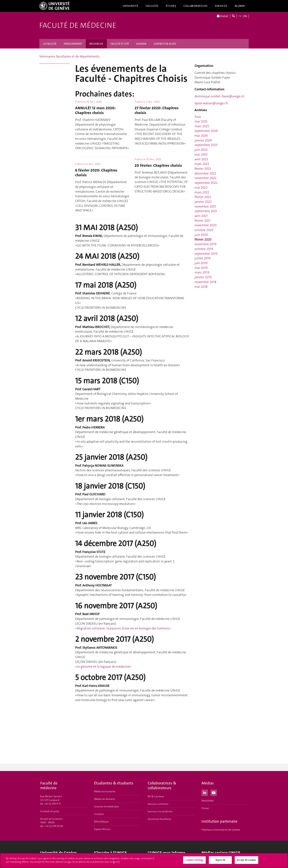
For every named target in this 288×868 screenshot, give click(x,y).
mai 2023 (201, 154)
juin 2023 (201, 150)
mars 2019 (202, 272)
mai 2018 (201, 287)
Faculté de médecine (78, 25)
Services (221, 6)
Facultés (152, 6)
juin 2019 (201, 263)
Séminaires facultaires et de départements (70, 56)
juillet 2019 (202, 258)
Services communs (158, 804)
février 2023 (203, 169)
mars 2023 (202, 164)
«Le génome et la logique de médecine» (103, 667)
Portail (223, 16)
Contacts (99, 814)
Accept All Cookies (246, 860)
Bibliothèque (101, 822)
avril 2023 (201, 159)
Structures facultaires (160, 819)
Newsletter (208, 801)
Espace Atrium (102, 829)
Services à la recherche (160, 811)
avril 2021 (201, 216)
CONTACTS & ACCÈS (165, 44)
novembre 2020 (206, 225)
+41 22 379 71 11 (52, 804)
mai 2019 (201, 268)
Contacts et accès (50, 811)
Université (131, 6)
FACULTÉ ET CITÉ (120, 44)
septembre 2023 (206, 145)
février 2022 (203, 197)
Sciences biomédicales (106, 806)
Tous (198, 117)
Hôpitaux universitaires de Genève (221, 830)
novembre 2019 (205, 244)
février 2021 (203, 221)
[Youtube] (214, 792)
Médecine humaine (105, 791)
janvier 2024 (203, 140)
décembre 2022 (205, 173)
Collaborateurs (196, 6)
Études (171, 6)
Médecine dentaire (104, 799)
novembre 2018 (205, 282)
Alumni (240, 6)
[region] (144, 860)
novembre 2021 (205, 206)
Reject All (220, 860)
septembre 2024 (206, 131)
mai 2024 (201, 136)
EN (245, 16)
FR (240, 16)
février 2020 (203, 239)
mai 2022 (201, 188)
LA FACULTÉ (50, 44)
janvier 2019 (203, 277)
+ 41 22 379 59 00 (54, 826)
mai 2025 (201, 121)
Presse (205, 808)
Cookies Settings (194, 860)
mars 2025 (202, 126)
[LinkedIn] (205, 792)
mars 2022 (202, 192)
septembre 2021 (206, 211)
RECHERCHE (96, 44)
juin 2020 (201, 235)
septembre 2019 (206, 254)
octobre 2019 (204, 249)
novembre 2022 (205, 178)
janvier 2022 (203, 202)
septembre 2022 (206, 183)
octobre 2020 (204, 230)
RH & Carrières (156, 796)
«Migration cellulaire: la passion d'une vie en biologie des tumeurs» (123, 628)
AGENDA (141, 44)
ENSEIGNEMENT (73, 44)
